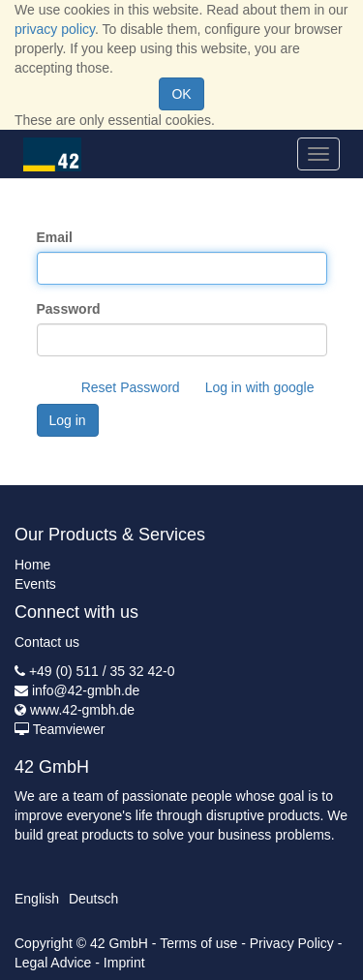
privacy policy (55, 29)
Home (32, 565)
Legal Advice (53, 963)
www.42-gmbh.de (82, 710)
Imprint (124, 963)
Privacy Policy (292, 943)
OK (181, 94)
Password (69, 309)
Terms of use (198, 943)
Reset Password (131, 387)
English (37, 899)
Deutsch (93, 899)
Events (35, 584)
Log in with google (260, 387)
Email (55, 237)
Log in (68, 420)
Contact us (47, 642)
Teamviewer (69, 729)
